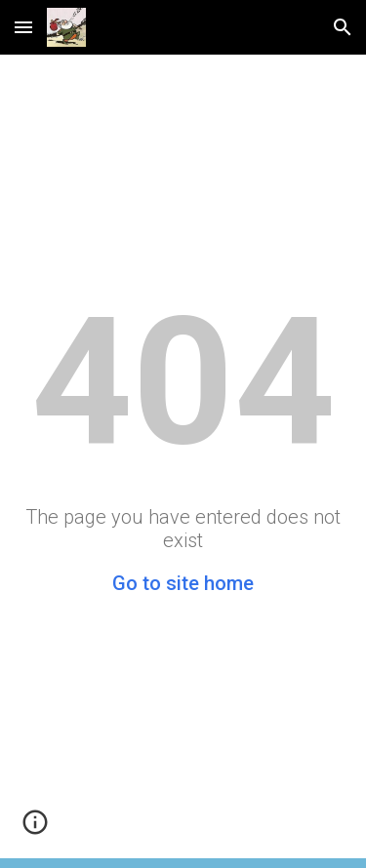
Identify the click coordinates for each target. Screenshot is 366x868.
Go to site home (183, 583)
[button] (23, 27)
